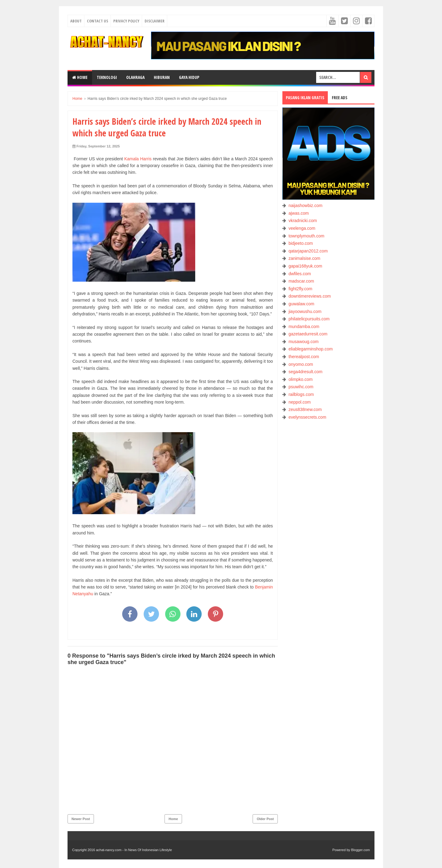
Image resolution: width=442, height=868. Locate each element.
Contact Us (97, 21)
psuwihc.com (301, 387)
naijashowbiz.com (306, 205)
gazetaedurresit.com (308, 334)
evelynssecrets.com (307, 417)
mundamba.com (304, 326)
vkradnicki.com (303, 221)
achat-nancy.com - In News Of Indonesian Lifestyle (134, 850)
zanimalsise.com (304, 258)
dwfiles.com (300, 274)
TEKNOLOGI (107, 77)
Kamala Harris (138, 159)
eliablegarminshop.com (311, 349)
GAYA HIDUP (189, 77)
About (76, 21)
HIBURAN (162, 77)
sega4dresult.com (306, 372)
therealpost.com (304, 357)
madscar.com (301, 281)
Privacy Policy (126, 21)
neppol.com (300, 402)
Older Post (265, 819)
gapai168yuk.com (305, 266)
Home (80, 77)
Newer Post (81, 819)
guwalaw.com (301, 304)
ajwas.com (299, 213)
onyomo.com (301, 364)
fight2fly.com (300, 289)
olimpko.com (301, 379)
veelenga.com (302, 228)
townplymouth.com (306, 236)
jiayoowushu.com (305, 311)
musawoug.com (304, 342)
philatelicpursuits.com (309, 319)
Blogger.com (361, 850)
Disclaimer (155, 21)
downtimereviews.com (310, 296)
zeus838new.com (305, 409)
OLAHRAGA (135, 77)
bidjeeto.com (301, 243)
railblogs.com (301, 394)
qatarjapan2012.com (308, 251)
